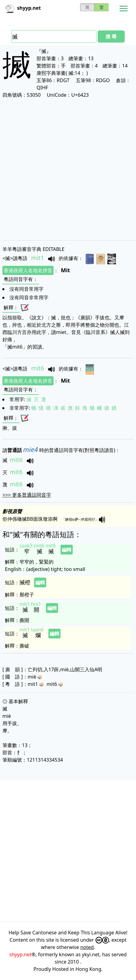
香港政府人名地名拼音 (28, 270)
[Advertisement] (68, 169)
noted (87, 947)
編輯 (67, 550)
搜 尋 (111, 36)
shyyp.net (21, 954)
